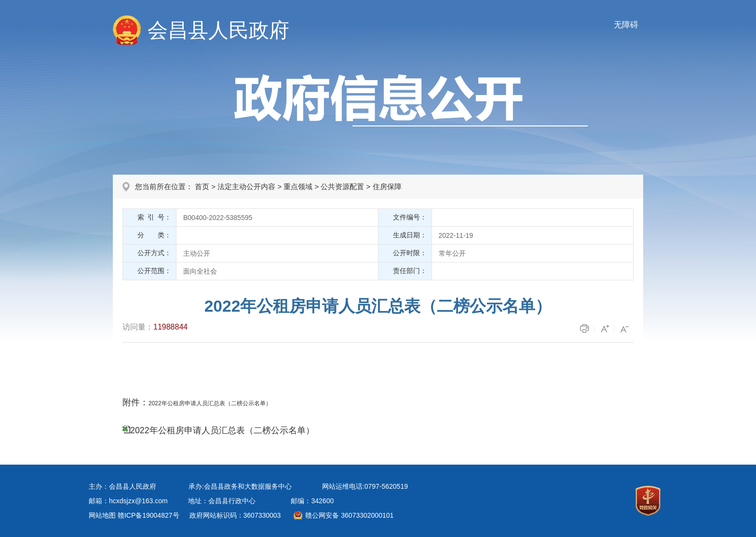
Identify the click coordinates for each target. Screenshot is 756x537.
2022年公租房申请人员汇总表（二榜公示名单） (222, 430)
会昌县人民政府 (218, 30)
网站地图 (102, 515)
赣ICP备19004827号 (148, 515)
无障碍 (626, 25)
